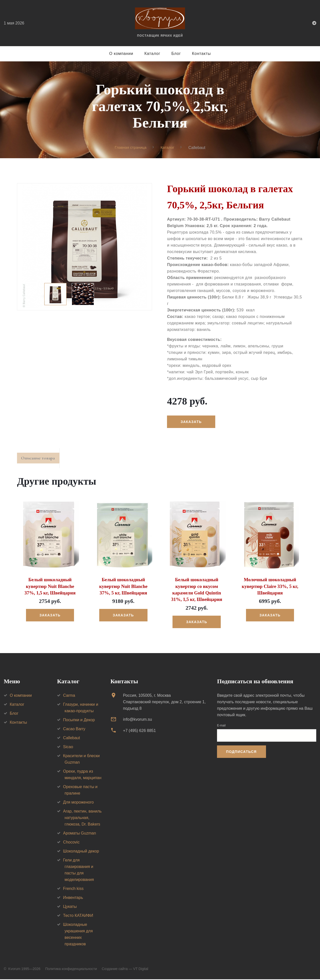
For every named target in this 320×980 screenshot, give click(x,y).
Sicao (68, 748)
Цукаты (70, 907)
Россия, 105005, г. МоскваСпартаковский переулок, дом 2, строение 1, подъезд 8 (164, 703)
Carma (69, 696)
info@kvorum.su (137, 720)
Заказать (192, 422)
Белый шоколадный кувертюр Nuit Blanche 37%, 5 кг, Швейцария (123, 588)
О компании (121, 54)
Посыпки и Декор (79, 721)
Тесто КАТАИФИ (78, 916)
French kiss (73, 889)
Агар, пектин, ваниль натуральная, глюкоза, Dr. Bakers (82, 818)
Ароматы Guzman (79, 834)
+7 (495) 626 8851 (139, 731)
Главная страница (130, 147)
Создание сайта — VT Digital (125, 970)
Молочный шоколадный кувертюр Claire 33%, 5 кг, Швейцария (270, 588)
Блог (176, 54)
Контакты (201, 54)
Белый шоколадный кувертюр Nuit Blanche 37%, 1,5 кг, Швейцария (50, 588)
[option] (84, 246)
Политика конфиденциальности (71, 970)
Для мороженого (78, 803)
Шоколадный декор (81, 852)
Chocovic (71, 843)
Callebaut (71, 739)
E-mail (221, 726)
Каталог (152, 54)
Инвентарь (73, 898)
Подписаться (241, 752)
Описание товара (40, 459)
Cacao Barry (74, 730)
